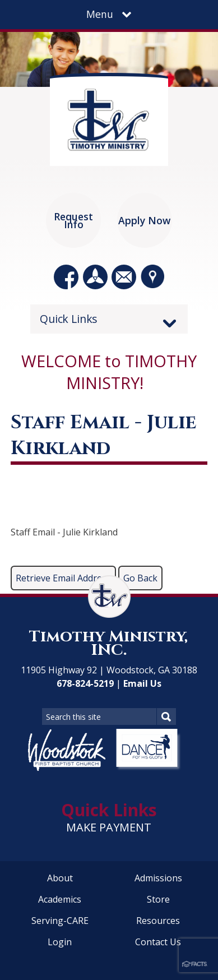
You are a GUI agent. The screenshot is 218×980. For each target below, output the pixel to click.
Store (158, 899)
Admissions (158, 878)
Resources (158, 921)
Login (60, 942)
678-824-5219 (85, 683)
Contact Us (158, 942)
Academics (60, 899)
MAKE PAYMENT (109, 827)
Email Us (142, 683)
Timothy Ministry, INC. (109, 643)
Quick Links (69, 319)
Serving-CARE (60, 921)
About (60, 878)
